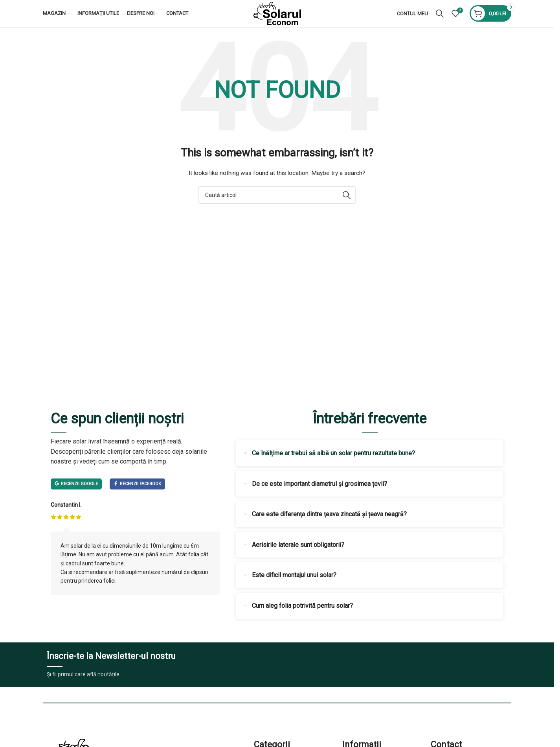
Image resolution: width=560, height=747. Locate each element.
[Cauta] (440, 20)
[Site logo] (277, 20)
